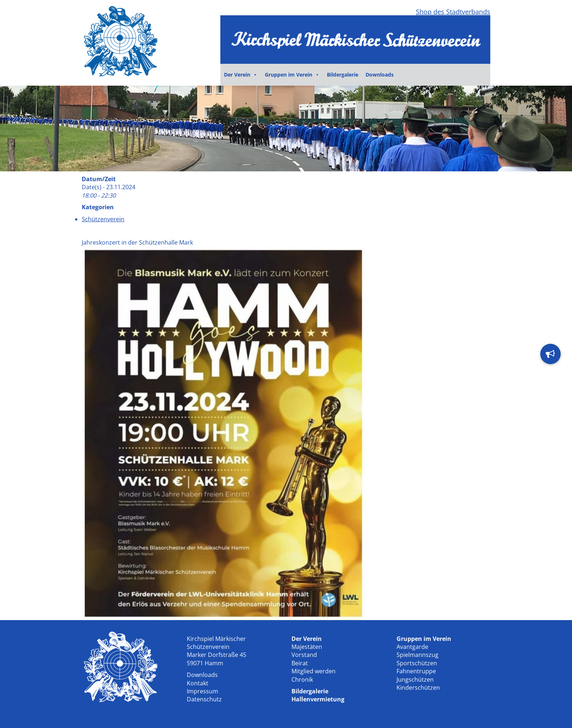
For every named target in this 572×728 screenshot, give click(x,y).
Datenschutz (204, 699)
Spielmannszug (418, 655)
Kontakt (198, 683)
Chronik (302, 680)
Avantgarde (412, 647)
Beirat (300, 663)
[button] (550, 354)
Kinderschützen (418, 688)
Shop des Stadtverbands (453, 12)
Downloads (380, 75)
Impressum (202, 691)
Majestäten (307, 647)
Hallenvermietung (318, 699)
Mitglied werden (314, 671)
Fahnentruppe (416, 671)
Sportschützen (417, 663)
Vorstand (304, 655)
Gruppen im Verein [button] (292, 75)
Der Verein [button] (241, 75)
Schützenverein (103, 219)
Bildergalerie (343, 75)
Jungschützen (415, 680)
